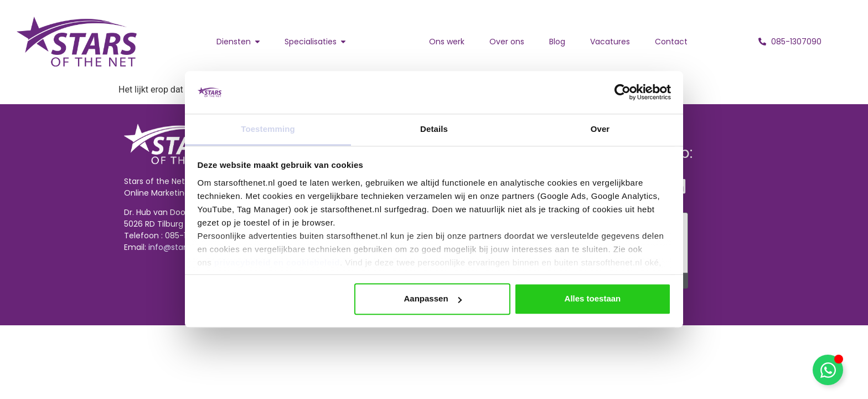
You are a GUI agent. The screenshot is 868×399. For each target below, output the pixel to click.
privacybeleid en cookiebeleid (277, 262)
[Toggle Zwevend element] (828, 370)
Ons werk (447, 42)
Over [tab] (600, 129)
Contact (671, 42)
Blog (557, 42)
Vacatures (610, 42)
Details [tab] (434, 129)
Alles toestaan (593, 299)
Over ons (507, 42)
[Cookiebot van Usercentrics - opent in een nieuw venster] (622, 93)
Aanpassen (433, 299)
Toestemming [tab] (268, 129)
